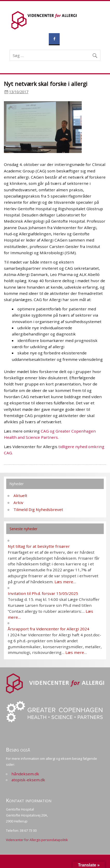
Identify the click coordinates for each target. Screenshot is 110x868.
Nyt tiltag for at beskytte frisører (39, 546)
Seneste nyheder (23, 529)
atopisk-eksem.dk (28, 780)
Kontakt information (29, 800)
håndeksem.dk (25, 774)
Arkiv (18, 502)
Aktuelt (20, 495)
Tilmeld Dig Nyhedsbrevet (38, 509)
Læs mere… (65, 582)
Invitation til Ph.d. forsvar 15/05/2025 (43, 593)
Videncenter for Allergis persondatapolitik (37, 840)
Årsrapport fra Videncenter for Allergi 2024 (49, 629)
